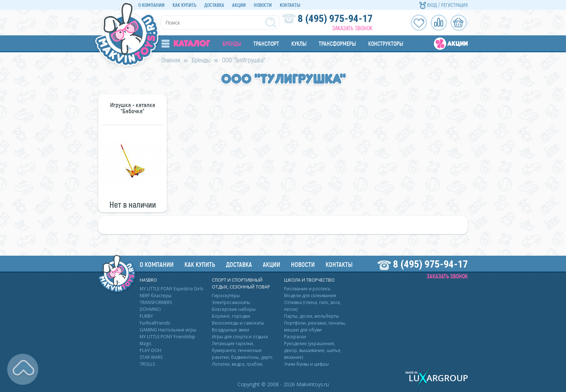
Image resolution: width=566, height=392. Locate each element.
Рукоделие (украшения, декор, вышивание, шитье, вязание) (313, 350)
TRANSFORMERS (156, 302)
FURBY (146, 316)
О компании (151, 5)
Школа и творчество (309, 280)
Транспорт (266, 43)
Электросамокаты (231, 302)
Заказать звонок (352, 28)
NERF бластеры (156, 296)
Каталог (186, 43)
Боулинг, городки (231, 316)
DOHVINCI (150, 309)
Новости (263, 5)
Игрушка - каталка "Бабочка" (133, 108)
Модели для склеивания (310, 296)
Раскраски (295, 337)
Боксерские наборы (234, 309)
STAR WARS (151, 357)
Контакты (290, 5)
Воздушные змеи (230, 330)
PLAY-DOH (151, 350)
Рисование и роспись (307, 289)
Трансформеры (337, 43)
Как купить (184, 5)
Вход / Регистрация (444, 5)
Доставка (214, 5)
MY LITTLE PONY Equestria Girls (171, 289)
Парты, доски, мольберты (312, 316)
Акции (239, 5)
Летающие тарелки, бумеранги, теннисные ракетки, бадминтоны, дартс (242, 350)
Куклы (299, 43)
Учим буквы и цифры (306, 364)
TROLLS (147, 364)
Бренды (232, 43)
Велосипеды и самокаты (238, 323)
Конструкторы (386, 43)
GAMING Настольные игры (168, 330)
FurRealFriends (155, 323)
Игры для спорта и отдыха (240, 337)
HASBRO (148, 280)
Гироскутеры (226, 296)
